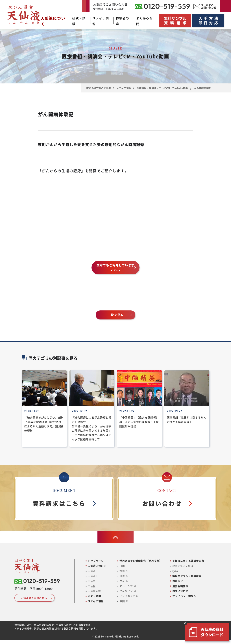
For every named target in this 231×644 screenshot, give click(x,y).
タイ (124, 581)
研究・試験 (94, 596)
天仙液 (92, 571)
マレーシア (128, 586)
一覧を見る (115, 315)
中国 (124, 601)
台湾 (124, 576)
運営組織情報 (180, 586)
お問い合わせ (180, 591)
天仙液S (92, 576)
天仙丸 (92, 581)
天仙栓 (92, 586)
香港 (124, 571)
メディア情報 (124, 88)
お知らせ (178, 581)
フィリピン (128, 591)
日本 (122, 566)
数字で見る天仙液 (183, 566)
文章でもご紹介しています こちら (117, 267)
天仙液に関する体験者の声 (188, 561)
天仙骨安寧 (94, 591)
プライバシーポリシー (186, 596)
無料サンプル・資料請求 (187, 576)
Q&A (175, 571)
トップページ (96, 561)
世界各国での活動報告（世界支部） (141, 561)
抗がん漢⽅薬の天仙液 (99, 88)
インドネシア (129, 596)
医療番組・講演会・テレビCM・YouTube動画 (163, 88)
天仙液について (97, 566)
